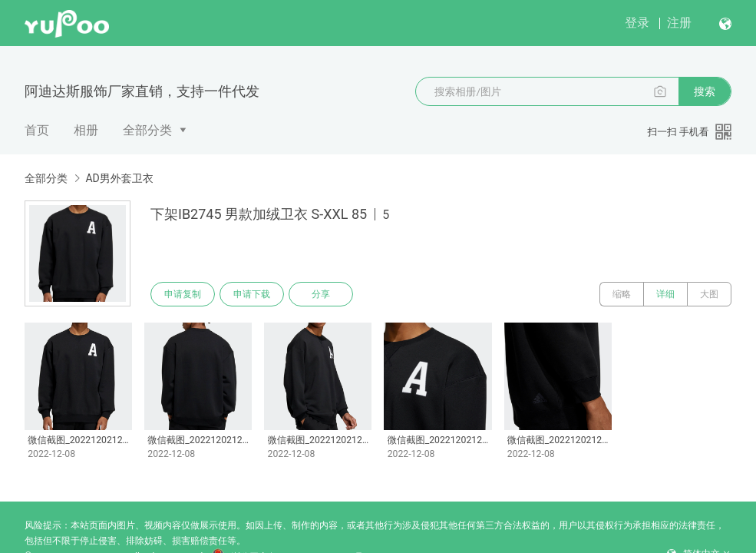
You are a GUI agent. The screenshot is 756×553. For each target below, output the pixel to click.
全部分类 (147, 130)
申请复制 (183, 294)
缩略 (622, 294)
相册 (86, 130)
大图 (709, 294)
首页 (37, 130)
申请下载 (252, 294)
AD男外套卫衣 (119, 178)
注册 (679, 23)
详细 (665, 294)
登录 (637, 23)
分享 (321, 294)
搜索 (705, 91)
